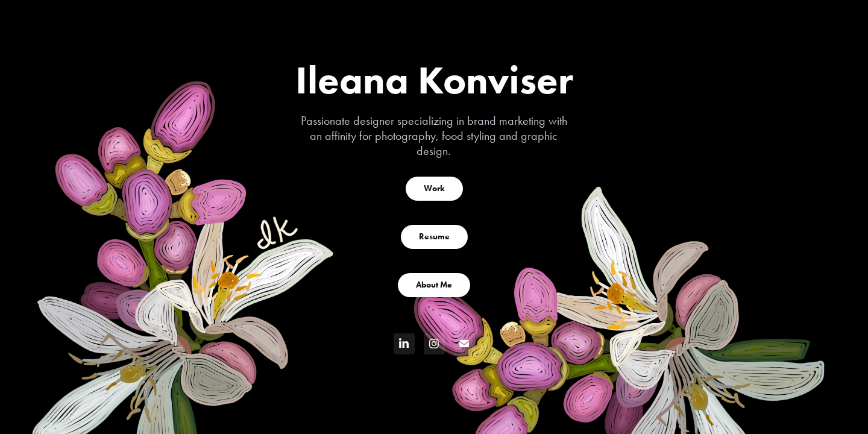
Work (434, 188)
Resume (434, 237)
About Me (434, 285)
